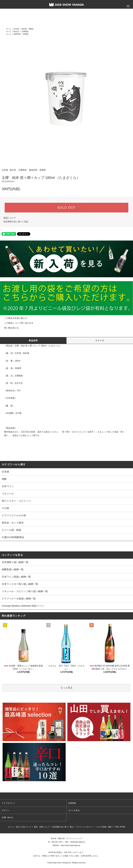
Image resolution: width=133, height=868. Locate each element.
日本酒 (16, 29)
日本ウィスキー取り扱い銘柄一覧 (20, 584)
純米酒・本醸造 (28, 29)
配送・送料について (42, 827)
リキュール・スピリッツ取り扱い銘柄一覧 (25, 591)
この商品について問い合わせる (17, 323)
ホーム (9, 29)
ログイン (6, 810)
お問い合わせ (7, 817)
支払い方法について (24, 827)
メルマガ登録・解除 (104, 827)
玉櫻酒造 (25, 31)
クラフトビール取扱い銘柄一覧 (19, 599)
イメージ (100, 341)
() (126, 6)
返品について (10, 218)
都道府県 (17, 34)
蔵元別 (16, 31)
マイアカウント (8, 803)
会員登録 (72, 803)
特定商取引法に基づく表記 (16, 222)
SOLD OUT (66, 208)
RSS (117, 827)
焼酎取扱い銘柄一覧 (13, 569)
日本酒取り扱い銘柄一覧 (15, 562)
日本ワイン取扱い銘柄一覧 (16, 577)
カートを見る (74, 810)
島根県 (26, 34)
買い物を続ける (9, 328)
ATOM (123, 827)
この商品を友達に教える (14, 318)
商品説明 (33, 341)
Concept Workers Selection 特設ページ (23, 606)
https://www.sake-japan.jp (70, 845)
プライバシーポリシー (85, 827)
